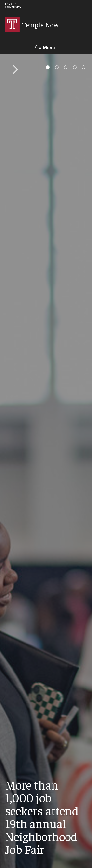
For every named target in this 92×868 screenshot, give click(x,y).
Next (13, 70)
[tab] (48, 67)
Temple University (13, 6)
